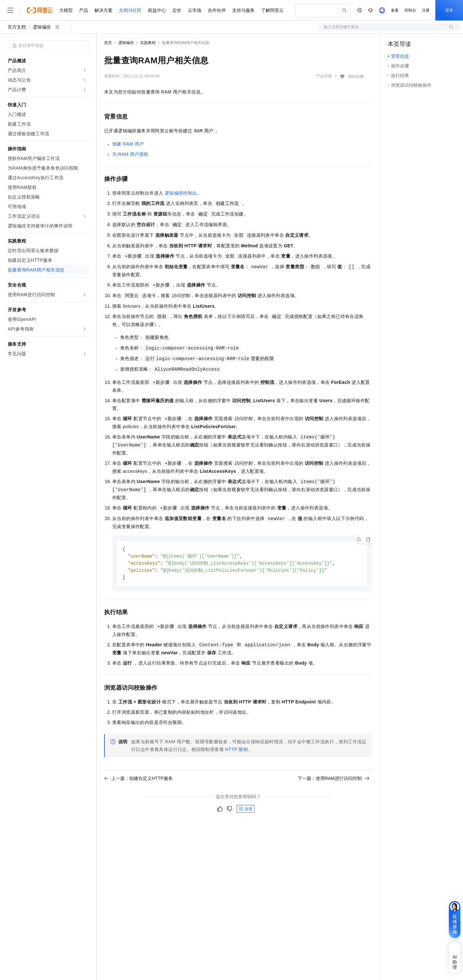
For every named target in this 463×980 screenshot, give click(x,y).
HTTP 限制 (236, 751)
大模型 (66, 10)
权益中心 (157, 10)
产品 (84, 10)
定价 (177, 10)
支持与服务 (243, 10)
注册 (426, 10)
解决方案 (104, 10)
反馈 (246, 810)
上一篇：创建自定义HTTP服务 (138, 780)
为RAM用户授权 (130, 154)
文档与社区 (130, 10)
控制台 (410, 10)
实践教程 (148, 43)
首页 (108, 43)
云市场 (195, 10)
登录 (449, 10)
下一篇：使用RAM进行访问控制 (334, 780)
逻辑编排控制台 (181, 193)
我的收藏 (356, 76)
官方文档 (17, 27)
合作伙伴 (217, 10)
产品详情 (324, 76)
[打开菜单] (10, 10)
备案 (395, 10)
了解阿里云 (272, 10)
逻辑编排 (42, 27)
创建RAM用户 (128, 144)
